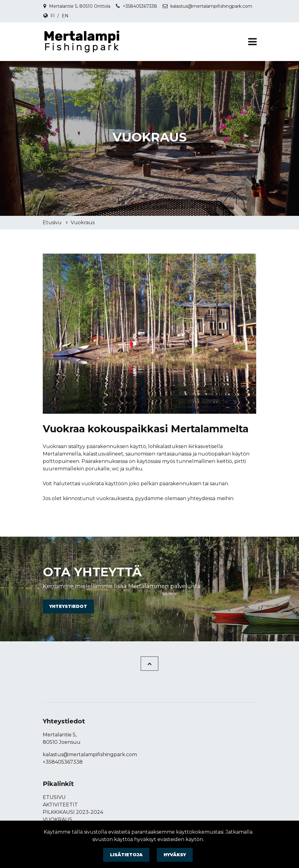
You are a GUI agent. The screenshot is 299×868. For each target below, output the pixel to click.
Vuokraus (83, 222)
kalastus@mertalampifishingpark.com (211, 6)
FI (53, 16)
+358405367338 (140, 6)
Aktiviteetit (60, 805)
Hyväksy (175, 855)
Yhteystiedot (68, 606)
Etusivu (53, 222)
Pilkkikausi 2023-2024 (73, 812)
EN (65, 16)
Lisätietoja (126, 855)
